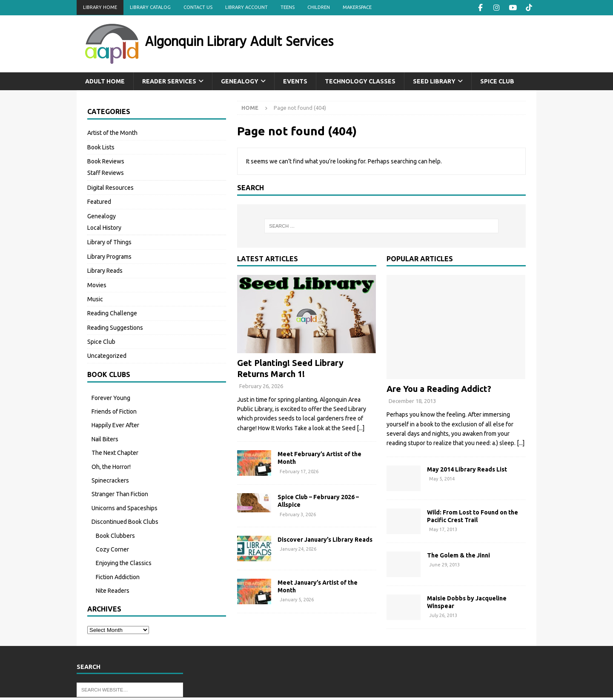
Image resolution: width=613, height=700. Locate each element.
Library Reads (105, 270)
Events (295, 81)
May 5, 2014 (442, 478)
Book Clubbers (115, 535)
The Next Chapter (115, 452)
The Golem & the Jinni (458, 555)
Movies (97, 284)
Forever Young (111, 397)
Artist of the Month (112, 132)
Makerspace (357, 7)
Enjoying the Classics (124, 563)
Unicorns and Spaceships (125, 508)
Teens (288, 7)
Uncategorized (107, 355)
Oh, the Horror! (111, 466)
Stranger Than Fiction (120, 494)
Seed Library (434, 81)
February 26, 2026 (261, 386)
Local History (104, 227)
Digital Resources (110, 187)
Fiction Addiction (118, 577)
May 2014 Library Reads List (467, 469)
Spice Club (497, 81)
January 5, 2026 (297, 599)
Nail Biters (105, 439)
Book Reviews (106, 161)
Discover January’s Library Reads (325, 539)
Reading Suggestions (115, 327)
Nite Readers (113, 590)
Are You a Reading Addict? (439, 388)
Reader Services (169, 81)
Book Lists (101, 147)
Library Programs (109, 256)
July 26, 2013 (443, 615)
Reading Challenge (112, 313)
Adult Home (105, 81)
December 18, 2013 (412, 400)
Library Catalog (150, 7)
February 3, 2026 (298, 514)
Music (95, 299)
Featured (99, 201)
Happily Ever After (115, 425)
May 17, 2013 (443, 529)
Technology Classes (360, 81)
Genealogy (240, 81)
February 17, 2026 (299, 471)
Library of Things (109, 242)
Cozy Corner (112, 549)
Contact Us (198, 7)
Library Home (100, 7)
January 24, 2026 (298, 549)
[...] (361, 428)
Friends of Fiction (114, 411)
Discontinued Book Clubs (125, 521)
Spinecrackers (110, 480)
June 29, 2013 (444, 564)
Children (319, 7)
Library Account (246, 7)
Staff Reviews (106, 172)
